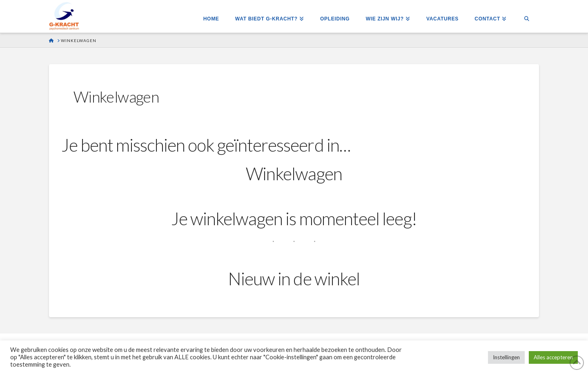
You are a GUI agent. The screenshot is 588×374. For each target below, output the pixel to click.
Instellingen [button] (506, 357)
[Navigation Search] (527, 16)
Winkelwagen (294, 174)
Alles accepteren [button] (553, 357)
